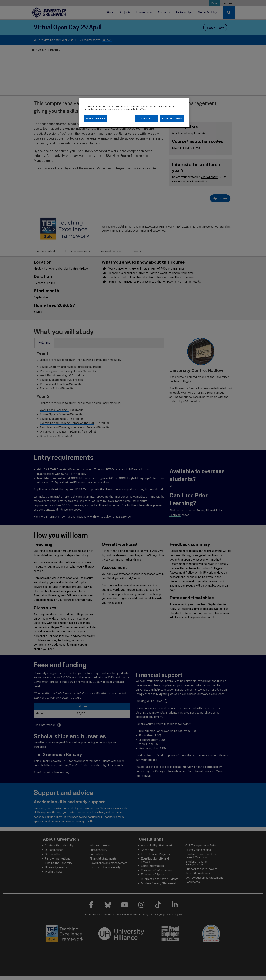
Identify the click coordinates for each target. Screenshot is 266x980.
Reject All (146, 118)
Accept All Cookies (172, 118)
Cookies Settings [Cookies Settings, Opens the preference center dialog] (96, 118)
